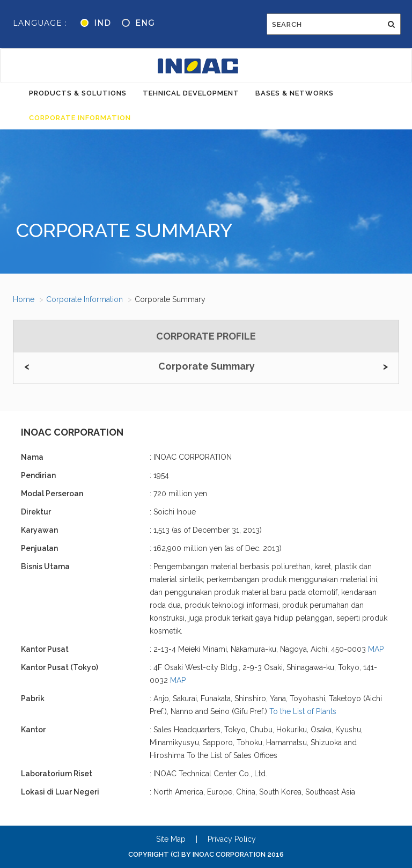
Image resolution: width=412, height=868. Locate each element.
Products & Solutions (78, 93)
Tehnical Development (191, 93)
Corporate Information (80, 118)
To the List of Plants (303, 711)
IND (102, 23)
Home (24, 299)
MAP (376, 649)
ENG (145, 23)
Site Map (171, 839)
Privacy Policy (232, 839)
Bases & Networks (295, 93)
